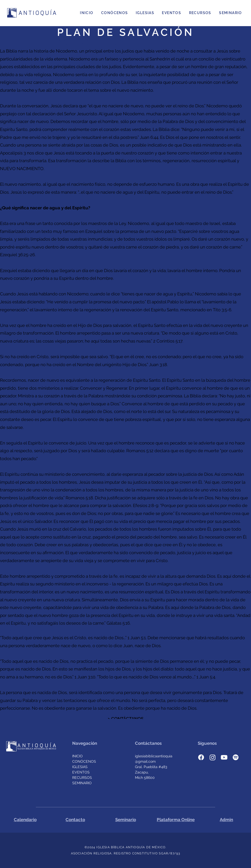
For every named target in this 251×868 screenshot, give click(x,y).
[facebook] (201, 757)
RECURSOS (82, 778)
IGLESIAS (80, 767)
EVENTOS (81, 772)
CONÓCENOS (84, 761)
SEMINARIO (82, 783)
